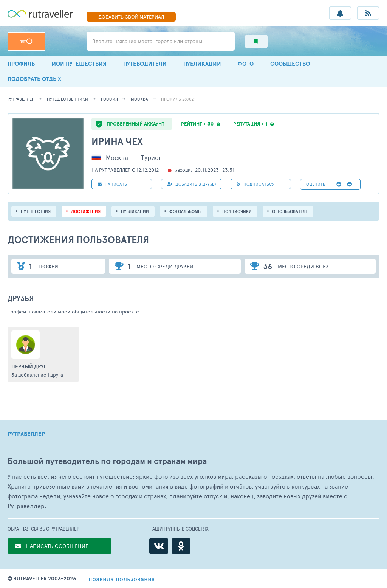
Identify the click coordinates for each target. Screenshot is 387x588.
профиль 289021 (178, 99)
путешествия (36, 211)
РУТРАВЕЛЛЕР (26, 434)
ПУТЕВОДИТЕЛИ (145, 64)
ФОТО (246, 64)
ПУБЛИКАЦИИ (202, 64)
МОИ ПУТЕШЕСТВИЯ (79, 64)
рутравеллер (21, 99)
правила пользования (122, 579)
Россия (109, 99)
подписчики (237, 211)
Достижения (86, 211)
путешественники (67, 99)
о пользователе (290, 211)
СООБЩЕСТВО (290, 64)
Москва (139, 99)
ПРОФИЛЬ (21, 64)
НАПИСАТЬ (112, 184)
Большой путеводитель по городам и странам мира (107, 461)
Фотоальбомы (186, 211)
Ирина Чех (117, 141)
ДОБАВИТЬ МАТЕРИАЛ (131, 17)
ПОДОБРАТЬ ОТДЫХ (34, 79)
